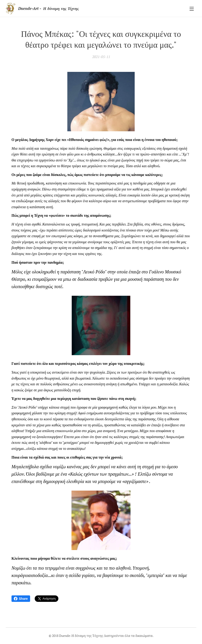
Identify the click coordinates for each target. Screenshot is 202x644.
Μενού (192, 9)
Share (21, 599)
